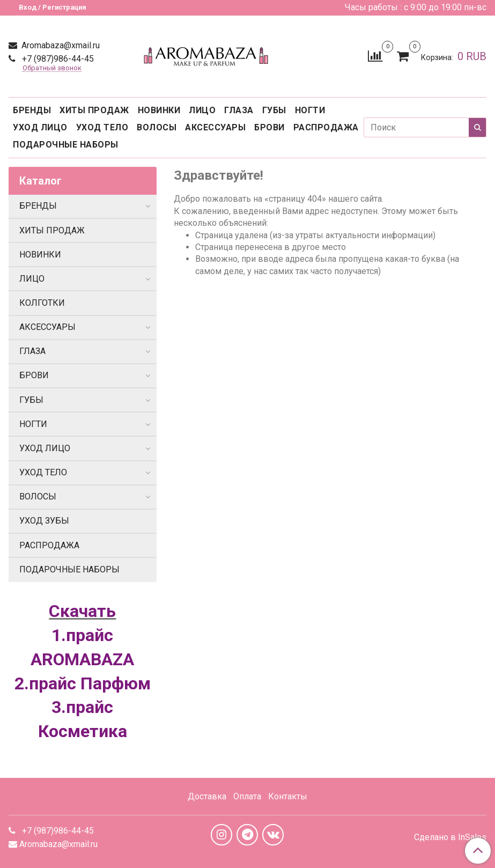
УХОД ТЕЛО (102, 127)
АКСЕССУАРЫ (215, 127)
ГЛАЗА (239, 110)
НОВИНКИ (159, 110)
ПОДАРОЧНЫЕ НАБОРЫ (66, 145)
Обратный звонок (52, 68)
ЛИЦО (202, 110)
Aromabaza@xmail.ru (60, 45)
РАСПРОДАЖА (326, 127)
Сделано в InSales (450, 837)
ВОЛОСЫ (157, 127)
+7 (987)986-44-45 (57, 59)
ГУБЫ (274, 110)
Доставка (207, 796)
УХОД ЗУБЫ (44, 521)
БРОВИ (269, 127)
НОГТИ (310, 110)
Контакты (288, 796)
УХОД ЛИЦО (40, 127)
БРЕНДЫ (32, 110)
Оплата (247, 796)
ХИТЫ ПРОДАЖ (94, 110)
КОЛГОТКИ (42, 303)
